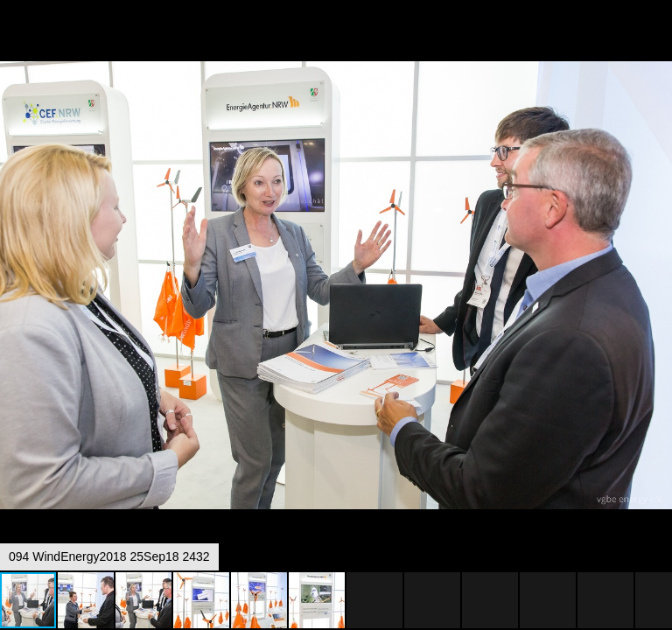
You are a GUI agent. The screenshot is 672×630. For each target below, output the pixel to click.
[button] (656, 45)
